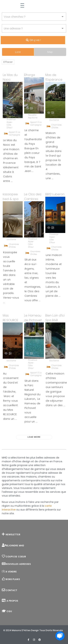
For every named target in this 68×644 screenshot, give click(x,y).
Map (50, 52)
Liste (18, 52)
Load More (34, 437)
